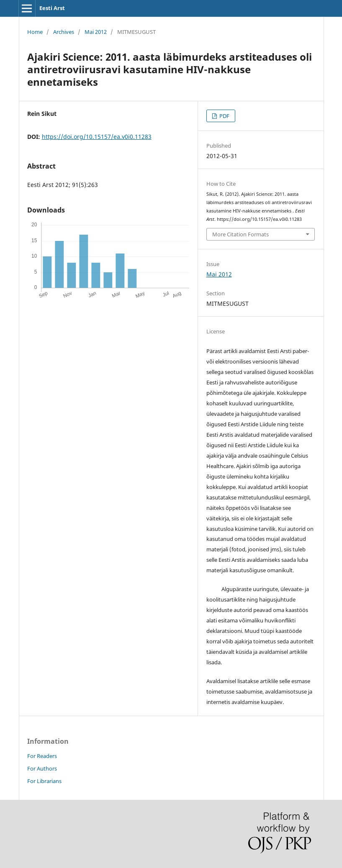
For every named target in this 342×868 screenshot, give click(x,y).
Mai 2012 (96, 32)
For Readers (42, 756)
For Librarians (44, 781)
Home (35, 32)
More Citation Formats (240, 234)
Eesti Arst (52, 8)
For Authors (42, 768)
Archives (64, 32)
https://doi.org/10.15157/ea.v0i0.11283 (97, 137)
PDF (224, 116)
